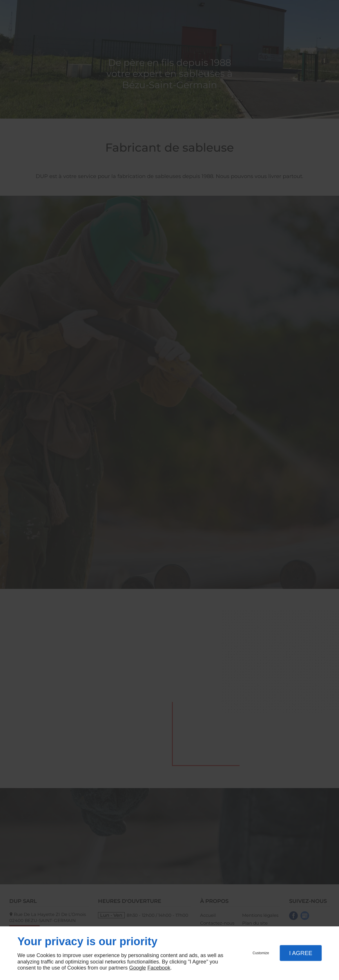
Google (137, 968)
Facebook (159, 968)
